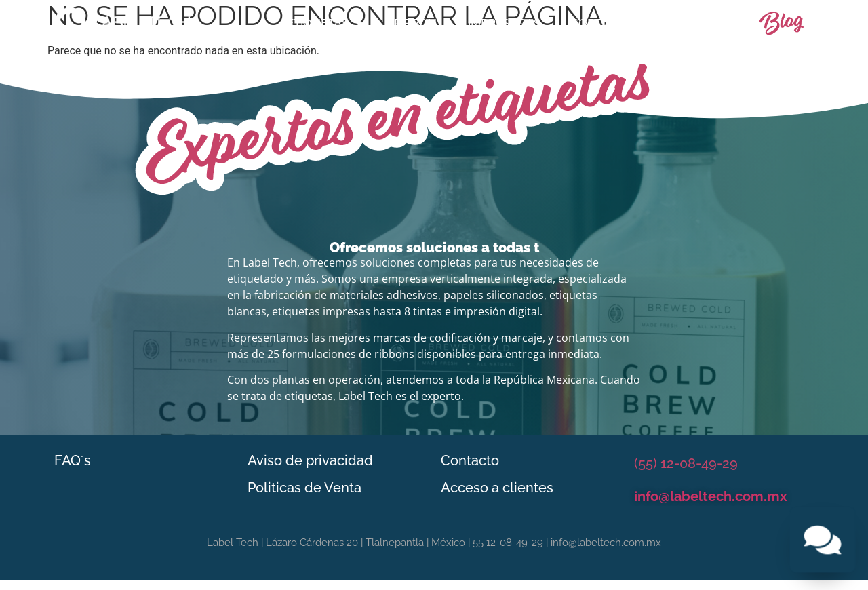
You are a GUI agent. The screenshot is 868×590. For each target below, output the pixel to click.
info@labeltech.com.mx (711, 496)
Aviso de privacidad (310, 460)
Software (603, 23)
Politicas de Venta (304, 488)
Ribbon (415, 23)
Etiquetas (325, 23)
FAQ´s (73, 460)
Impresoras (504, 23)
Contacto (698, 23)
